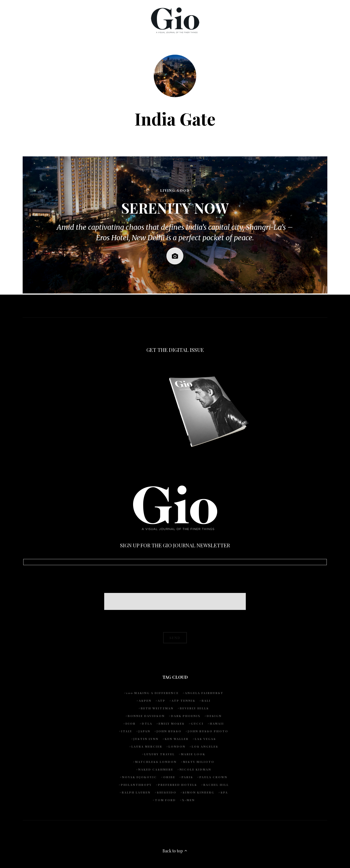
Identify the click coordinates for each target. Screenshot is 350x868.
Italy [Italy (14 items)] (127, 731)
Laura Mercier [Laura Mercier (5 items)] (147, 746)
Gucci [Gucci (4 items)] (197, 724)
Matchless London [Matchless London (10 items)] (156, 762)
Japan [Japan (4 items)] (144, 731)
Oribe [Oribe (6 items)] (169, 777)
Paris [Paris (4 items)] (187, 777)
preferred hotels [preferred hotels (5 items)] (178, 785)
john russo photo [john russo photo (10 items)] (208, 731)
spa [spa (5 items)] (224, 792)
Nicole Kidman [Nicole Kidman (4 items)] (195, 769)
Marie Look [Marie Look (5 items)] (193, 754)
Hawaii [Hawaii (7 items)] (217, 724)
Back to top (175, 851)
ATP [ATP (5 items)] (162, 701)
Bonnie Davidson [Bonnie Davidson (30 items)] (146, 716)
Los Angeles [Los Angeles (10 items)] (205, 746)
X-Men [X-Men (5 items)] (188, 800)
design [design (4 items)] (214, 716)
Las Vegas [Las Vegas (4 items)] (205, 739)
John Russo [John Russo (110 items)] (169, 731)
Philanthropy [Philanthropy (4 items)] (136, 785)
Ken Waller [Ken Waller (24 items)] (177, 739)
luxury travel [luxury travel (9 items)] (159, 754)
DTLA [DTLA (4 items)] (147, 724)
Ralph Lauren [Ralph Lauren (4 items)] (136, 792)
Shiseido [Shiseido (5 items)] (167, 792)
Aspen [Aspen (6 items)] (145, 701)
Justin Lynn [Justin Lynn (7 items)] (146, 739)
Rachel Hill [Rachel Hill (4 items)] (216, 785)
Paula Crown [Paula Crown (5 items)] (213, 777)
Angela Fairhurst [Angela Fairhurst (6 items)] (204, 693)
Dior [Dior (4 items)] (131, 724)
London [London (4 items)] (177, 746)
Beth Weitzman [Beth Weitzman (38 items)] (157, 708)
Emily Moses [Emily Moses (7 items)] (172, 724)
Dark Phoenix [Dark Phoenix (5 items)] (186, 716)
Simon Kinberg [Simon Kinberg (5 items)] (199, 792)
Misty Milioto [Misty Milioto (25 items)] (199, 762)
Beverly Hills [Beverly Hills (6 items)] (194, 708)
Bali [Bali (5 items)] (206, 701)
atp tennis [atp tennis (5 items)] (183, 701)
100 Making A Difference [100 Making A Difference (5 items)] (152, 693)
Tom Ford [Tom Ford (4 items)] (165, 800)
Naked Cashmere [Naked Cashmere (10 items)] (156, 769)
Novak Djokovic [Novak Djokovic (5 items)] (139, 777)
